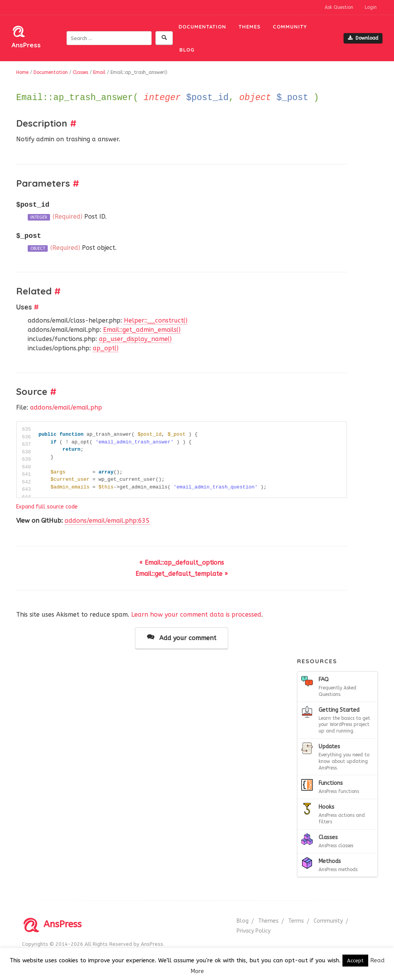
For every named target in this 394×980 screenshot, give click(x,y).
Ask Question (339, 7)
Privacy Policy (254, 931)
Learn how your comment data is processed (196, 615)
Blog (187, 50)
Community (290, 27)
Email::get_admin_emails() (142, 330)
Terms (296, 921)
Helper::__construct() (156, 320)
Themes (250, 27)
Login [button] (371, 7)
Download (363, 38)
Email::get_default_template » (182, 574)
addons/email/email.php (66, 407)
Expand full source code (47, 507)
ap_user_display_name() (135, 339)
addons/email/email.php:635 (107, 521)
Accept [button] (355, 961)
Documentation (202, 27)
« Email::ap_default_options (182, 563)
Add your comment (182, 638)
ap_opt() (106, 348)
